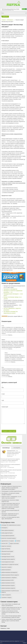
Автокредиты (10, 20)
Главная (4, 20)
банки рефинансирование (8, 530)
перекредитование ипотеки (8, 557)
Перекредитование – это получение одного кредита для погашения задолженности (14, 452)
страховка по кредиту (7, 597)
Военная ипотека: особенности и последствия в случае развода (10, 612)
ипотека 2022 (5, 543)
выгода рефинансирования (8, 536)
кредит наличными (14, 543)
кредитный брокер (6, 549)
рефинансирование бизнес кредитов (10, 575)
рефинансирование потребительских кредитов (10, 591)
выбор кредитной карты (7, 533)
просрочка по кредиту (7, 567)
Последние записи (17, 448)
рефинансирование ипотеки (8, 583)
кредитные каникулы (6, 546)
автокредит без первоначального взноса (11, 525)
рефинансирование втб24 (8, 580)
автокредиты (4, 528)
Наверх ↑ (25, 643)
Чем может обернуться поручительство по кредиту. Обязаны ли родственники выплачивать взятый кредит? (12, 488)
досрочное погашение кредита (9, 538)
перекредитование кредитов (8, 559)
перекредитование (6, 554)
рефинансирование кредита (8, 585)
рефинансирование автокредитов (9, 572)
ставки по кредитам (6, 595)
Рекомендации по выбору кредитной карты (12, 491)
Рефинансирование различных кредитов (10, 641)
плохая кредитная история (8, 562)
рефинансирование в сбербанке (9, 578)
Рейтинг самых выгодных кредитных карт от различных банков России (11, 621)
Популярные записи (6, 448)
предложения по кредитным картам (10, 564)
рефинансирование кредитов (8, 588)
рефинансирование (6, 570)
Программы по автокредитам (10, 289)
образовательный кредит (7, 551)
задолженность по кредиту (8, 541)
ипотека (18, 541)
